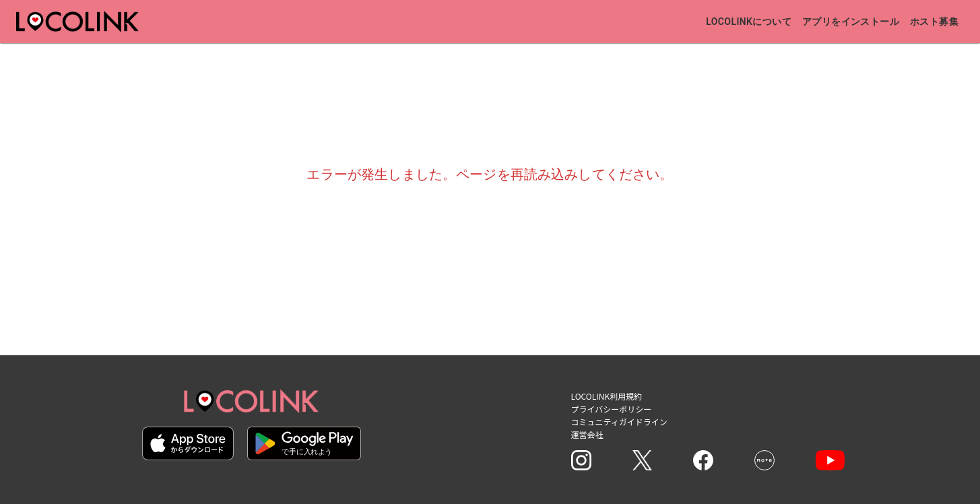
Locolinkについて (749, 22)
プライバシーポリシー (612, 409)
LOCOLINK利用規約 (607, 396)
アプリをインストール (851, 22)
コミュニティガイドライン (619, 422)
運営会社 (587, 434)
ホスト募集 (934, 22)
